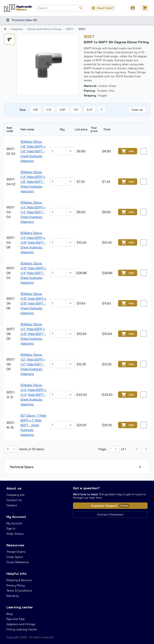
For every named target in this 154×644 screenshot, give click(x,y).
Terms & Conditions (19, 591)
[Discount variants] (70, 151)
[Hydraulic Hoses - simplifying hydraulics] (18, 8)
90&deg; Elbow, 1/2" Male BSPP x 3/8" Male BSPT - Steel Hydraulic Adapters (33, 334)
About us (14, 488)
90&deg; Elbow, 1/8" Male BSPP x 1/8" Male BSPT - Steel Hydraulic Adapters (33, 151)
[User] (133, 8)
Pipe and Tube (16, 619)
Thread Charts (16, 552)
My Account (16, 517)
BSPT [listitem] (70, 29)
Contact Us (14, 500)
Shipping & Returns (19, 580)
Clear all (137, 110)
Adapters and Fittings (21, 624)
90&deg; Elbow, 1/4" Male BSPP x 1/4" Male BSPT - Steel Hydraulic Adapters (33, 212)
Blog (9, 614)
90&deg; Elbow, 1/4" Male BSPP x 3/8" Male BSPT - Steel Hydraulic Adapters (33, 242)
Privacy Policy (16, 585)
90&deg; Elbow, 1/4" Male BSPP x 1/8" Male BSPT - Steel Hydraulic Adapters (33, 182)
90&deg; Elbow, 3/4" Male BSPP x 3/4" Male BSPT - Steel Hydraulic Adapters (33, 395)
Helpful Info (16, 574)
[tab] (9, 39)
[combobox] (60, 8)
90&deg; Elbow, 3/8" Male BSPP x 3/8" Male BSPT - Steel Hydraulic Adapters (33, 303)
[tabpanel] (48, 65)
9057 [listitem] (82, 29)
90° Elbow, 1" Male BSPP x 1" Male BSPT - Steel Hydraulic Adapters (33, 425)
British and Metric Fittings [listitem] (45, 29)
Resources (15, 545)
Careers (12, 505)
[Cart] (145, 8)
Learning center (20, 607)
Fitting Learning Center (22, 629)
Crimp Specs (15, 557)
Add (128, 151)
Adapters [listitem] (17, 29)
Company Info (15, 495)
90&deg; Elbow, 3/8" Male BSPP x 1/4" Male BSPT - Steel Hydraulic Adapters (33, 273)
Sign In (11, 528)
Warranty (13, 596)
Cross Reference (18, 562)
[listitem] (5, 29)
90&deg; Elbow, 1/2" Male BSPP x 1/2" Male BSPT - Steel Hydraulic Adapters (33, 364)
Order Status (15, 534)
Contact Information (110, 514)
